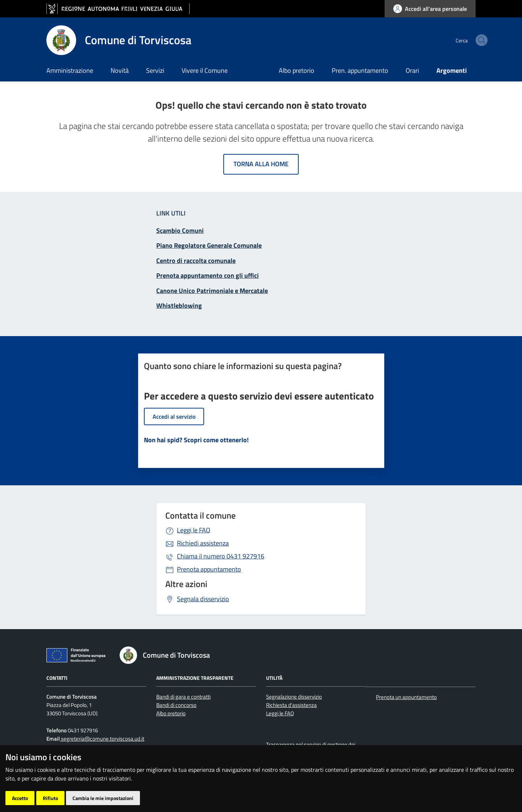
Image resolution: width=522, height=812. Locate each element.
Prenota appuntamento (209, 569)
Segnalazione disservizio (294, 697)
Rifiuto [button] (50, 798)
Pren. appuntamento (360, 70)
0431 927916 (221, 556)
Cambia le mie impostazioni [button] (103, 798)
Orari (412, 70)
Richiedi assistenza (203, 543)
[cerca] (467, 40)
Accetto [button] (20, 798)
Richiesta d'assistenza (291, 705)
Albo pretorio (297, 70)
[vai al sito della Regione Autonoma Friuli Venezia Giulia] (118, 9)
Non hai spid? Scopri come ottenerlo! (196, 440)
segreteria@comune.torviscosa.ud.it (102, 739)
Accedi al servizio (174, 417)
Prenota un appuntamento (406, 697)
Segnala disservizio (203, 599)
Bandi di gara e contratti (183, 697)
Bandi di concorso (176, 705)
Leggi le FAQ (194, 530)
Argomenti (452, 70)
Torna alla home (261, 164)
